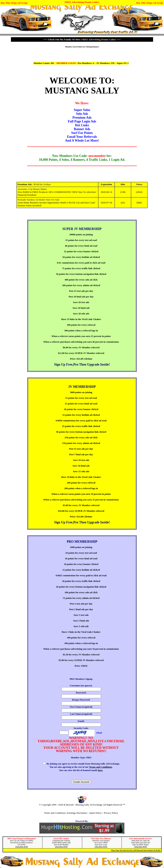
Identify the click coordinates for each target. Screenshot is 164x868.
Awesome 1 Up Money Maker (32, 189)
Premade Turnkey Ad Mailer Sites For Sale (38, 200)
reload (99, 733)
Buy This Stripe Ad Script (14, 3)
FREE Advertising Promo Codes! (82, 2)
